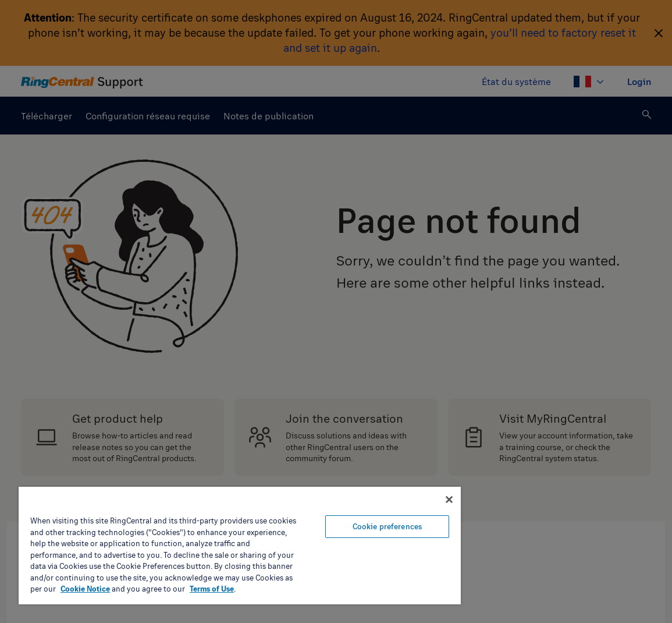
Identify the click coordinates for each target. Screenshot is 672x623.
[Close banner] (449, 500)
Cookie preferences (387, 526)
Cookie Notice (85, 589)
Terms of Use (212, 589)
